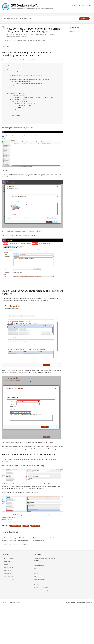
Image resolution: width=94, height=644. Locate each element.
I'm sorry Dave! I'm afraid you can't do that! (45, 590)
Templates (36, 582)
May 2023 (7, 570)
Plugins (36, 568)
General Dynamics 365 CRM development (45, 563)
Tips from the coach (39, 566)
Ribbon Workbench (15, 526)
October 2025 (8, 562)
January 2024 (8, 567)
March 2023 (7, 576)
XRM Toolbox (37, 571)
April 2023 (7, 573)
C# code (36, 574)
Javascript (12, 34)
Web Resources (35, 526)
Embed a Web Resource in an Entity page (16, 544)
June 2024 (7, 565)
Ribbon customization (23, 34)
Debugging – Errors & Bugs (41, 587)
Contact (73, 5)
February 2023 (8, 579)
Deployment (37, 584)
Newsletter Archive (85, 5)
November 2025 (9, 559)
